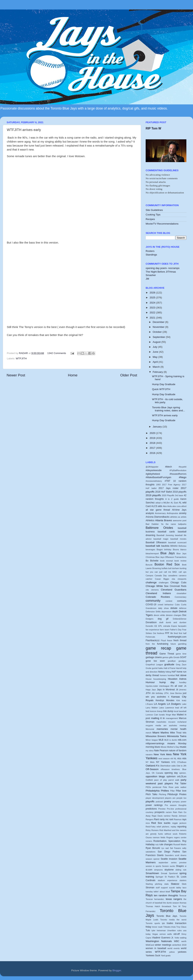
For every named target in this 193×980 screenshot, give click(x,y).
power (184, 802)
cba (173, 579)
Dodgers (150, 619)
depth (175, 612)
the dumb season (171, 903)
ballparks (182, 524)
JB (177, 690)
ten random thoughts (166, 895)
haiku (161, 668)
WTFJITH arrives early (165, 415)
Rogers (170, 837)
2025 (153, 298)
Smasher (151, 275)
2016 (153, 453)
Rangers (150, 819)
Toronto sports (153, 923)
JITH (148, 693)
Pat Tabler (181, 784)
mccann (172, 722)
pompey (176, 802)
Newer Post (16, 375)
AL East (174, 503)
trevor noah (157, 927)
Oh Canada (157, 773)
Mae (174, 715)
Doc (184, 615)
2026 (153, 293)
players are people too (176, 798)
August (157, 342)
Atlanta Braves (164, 520)
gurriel (155, 668)
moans (171, 743)
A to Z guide (172, 499)
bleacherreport (152, 553)
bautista (165, 546)
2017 (153, 448)
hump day (167, 682)
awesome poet (180, 520)
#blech (169, 467)
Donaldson (151, 622)
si (186, 866)
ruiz (157, 844)
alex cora (177, 506)
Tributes (167, 927)
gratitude (169, 664)
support (164, 888)
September (159, 337)
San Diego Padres (169, 852)
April (156, 362)
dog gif (163, 619)
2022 (153, 313)
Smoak (164, 873)
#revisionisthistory (154, 481)
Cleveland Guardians (174, 590)
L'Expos (149, 704)
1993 (158, 485)
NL (175, 758)
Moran (164, 747)
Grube (148, 668)
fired (176, 633)
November (159, 327)
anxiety (183, 513)
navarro (149, 755)
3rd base (179, 495)
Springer (159, 877)
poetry (168, 801)
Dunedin (149, 626)
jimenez (183, 690)
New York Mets (163, 754)
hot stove (181, 675)
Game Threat (167, 654)
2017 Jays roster (169, 488)
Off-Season (152, 769)
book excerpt (166, 561)
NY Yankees (163, 762)
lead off (179, 708)
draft (161, 622)
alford (184, 506)
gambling (182, 644)
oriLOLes (182, 777)
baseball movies (179, 539)
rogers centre (180, 837)
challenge (151, 582)
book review (180, 561)
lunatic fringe (165, 715)
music (183, 747)
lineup (160, 711)
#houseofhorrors (178, 474)
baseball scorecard (177, 542)
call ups (182, 572)
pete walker (181, 787)
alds (160, 506)
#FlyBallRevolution (178, 470)
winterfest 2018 (179, 945)
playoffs (150, 801)
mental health (179, 729)
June (156, 352)
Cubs (177, 605)
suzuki (172, 888)
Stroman (150, 888)
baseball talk (153, 546)
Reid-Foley (151, 827)
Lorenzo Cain (152, 715)
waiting (183, 938)
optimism (171, 777)
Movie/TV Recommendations (162, 224)
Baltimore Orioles (159, 528)
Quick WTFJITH (161, 389)
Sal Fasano (175, 848)
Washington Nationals (159, 941)
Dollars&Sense (180, 619)
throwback (166, 906)
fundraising (163, 644)
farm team (164, 630)
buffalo (165, 568)
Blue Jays (168, 553)
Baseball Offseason (156, 542)
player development (155, 798)
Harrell (179, 668)
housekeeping (160, 679)
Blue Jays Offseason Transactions (171, 557)
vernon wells (166, 934)
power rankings (154, 805)
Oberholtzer (165, 766)
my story (150, 751)
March (157, 367)
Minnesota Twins (177, 736)
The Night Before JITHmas (161, 272)
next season (164, 758)
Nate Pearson (161, 751)
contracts (182, 601)
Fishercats (150, 637)
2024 (153, 303)
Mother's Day (173, 747)
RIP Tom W (153, 128)
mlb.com (182, 740)
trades (170, 923)
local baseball (180, 711)
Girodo (176, 657)
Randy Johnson (179, 816)
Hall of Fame (169, 668)
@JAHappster (152, 467)
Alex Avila (167, 506)
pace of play (161, 780)
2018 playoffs (179, 492)
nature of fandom (178, 751)
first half (183, 633)
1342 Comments (57, 353)
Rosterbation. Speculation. (167, 841)
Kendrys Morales (165, 700)
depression (166, 612)
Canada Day (161, 576)
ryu (163, 848)
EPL (160, 626)
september (163, 863)
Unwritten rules (174, 930)
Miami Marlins (161, 733)
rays (184, 819)
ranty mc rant (166, 819)
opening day (171, 773)
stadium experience (168, 880)
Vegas (155, 934)
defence (183, 608)
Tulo (148, 930)
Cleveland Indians (158, 593)
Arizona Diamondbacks (158, 517)
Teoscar (183, 896)
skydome (169, 870)
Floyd (163, 640)
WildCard (150, 945)
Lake (184, 704)
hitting (168, 672)
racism (169, 812)
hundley (183, 682)
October (158, 332)
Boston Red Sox (167, 564)
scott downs (181, 855)
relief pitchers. (163, 827)
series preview (179, 863)
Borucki (149, 565)
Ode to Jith (181, 766)
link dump (168, 711)
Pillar (173, 791)
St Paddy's (170, 877)
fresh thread (180, 640)
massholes (161, 722)
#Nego (183, 477)
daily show (163, 608)
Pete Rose (168, 787)
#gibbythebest (153, 474)
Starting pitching (154, 884)
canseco (183, 576)
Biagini (160, 550)
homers (163, 675)
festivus (161, 633)
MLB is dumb (170, 740)
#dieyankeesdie (154, 470)
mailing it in (158, 718)
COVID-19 (151, 605)
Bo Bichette (152, 561)
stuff (158, 888)
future (173, 644)
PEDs (148, 787)
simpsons (159, 870)
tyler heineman (159, 930)
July (155, 347)
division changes (174, 615)
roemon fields (159, 837)
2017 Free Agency (171, 485)
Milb (184, 733)
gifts (171, 657)
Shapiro (180, 866)
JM (147, 279)
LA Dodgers (174, 704)
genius (165, 657)
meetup (183, 725)
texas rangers (174, 899)
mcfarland (182, 722)
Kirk (178, 700)
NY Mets (150, 762)
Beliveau (182, 546)
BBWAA (174, 546)
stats (166, 884)
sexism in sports (153, 866)
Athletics (150, 520)
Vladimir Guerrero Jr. (163, 938)
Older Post (129, 375)
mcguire (149, 725)
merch (148, 733)
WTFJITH (21, 358)
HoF (174, 672)
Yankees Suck (153, 956)
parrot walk (174, 780)
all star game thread (158, 510)
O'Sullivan (182, 762)
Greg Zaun (181, 665)
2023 (153, 308)
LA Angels (160, 704)
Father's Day (176, 630)
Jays (154, 690)
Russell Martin (180, 844)
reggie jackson (179, 823)
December (159, 322)
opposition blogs (155, 776)
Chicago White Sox (157, 586)
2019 (153, 438)
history (161, 672)
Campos (149, 576)
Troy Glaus (181, 927)
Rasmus (178, 819)
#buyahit (182, 467)
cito (147, 590)
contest (169, 601)
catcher (149, 579)
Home (73, 375)
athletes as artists (178, 517)
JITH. (166, 693)
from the (150, 644)
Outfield (149, 780)
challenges (164, 583)
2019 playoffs (153, 495)
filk (172, 633)
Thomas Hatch (153, 906)
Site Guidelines (154, 210)
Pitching (162, 794)
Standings (151, 255)
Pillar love (181, 791)
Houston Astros (177, 679)
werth (184, 941)
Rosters (150, 251)
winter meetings (163, 945)
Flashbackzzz (153, 640)
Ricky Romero (152, 830)
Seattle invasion (169, 859)
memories (162, 729)
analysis (150, 513)
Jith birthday (157, 693)
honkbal (171, 675)
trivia (173, 927)
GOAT (183, 657)
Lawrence (170, 708)
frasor (170, 640)
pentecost (157, 787)
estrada (167, 626)
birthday (168, 550)
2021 (153, 318)
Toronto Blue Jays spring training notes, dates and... (169, 409)
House (149, 679)
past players (165, 783)
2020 (153, 433)
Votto (177, 938)
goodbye (172, 661)
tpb (163, 923)
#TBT (168, 481)
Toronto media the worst (173, 920)
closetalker (181, 593)
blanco (183, 550)
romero (149, 841)
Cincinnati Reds (178, 586)
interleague (164, 686)
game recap (158, 648)
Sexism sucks (169, 866)
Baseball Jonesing (165, 535)
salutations (151, 852)
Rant (156, 819)
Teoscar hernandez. (155, 899)
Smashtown (152, 873)
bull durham (174, 568)
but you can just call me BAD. (161, 572)
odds (174, 766)
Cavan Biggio (162, 579)
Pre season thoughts (176, 805)
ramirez (167, 816)
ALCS (154, 506)
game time (181, 654)
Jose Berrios (176, 693)
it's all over (177, 686)
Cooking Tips (153, 215)
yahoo (172, 952)
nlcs (179, 758)
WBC (177, 941)
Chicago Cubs (178, 583)
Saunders (169, 855)
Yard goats (166, 956)
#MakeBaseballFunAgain (158, 477)
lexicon (153, 711)
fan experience (152, 630)
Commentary (180, 597)
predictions (151, 809)
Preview (162, 809)
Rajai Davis (157, 816)
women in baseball (156, 948)
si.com (149, 870)
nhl (172, 758)
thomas (183, 903)
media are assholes (166, 725)
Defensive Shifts (153, 612)
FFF (167, 633)
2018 (153, 443)
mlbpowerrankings (155, 743)
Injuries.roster (152, 686)
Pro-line (170, 809)
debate (174, 608)
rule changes (166, 844)
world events (173, 948)
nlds (184, 758)
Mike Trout (176, 733)
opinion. (183, 773)
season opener (153, 859)
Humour (150, 682)
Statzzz (175, 884)
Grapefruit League (154, 665)
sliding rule (181, 870)
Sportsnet (173, 873)
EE (156, 626)
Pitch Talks (152, 794)
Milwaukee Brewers (156, 736)
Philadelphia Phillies (157, 791)
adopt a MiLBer (163, 503)
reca (148, 823)
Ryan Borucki (153, 848)
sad (167, 848)
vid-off (177, 934)
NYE (173, 762)
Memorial (150, 729)
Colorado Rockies (158, 597)
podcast (159, 802)
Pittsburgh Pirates (177, 794)
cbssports (182, 579)
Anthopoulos (172, 513)
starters (183, 880)
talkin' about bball (162, 892)
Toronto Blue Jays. (167, 916)
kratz (184, 700)
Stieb (184, 884)
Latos (161, 708)
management (172, 718)
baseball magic (161, 539)
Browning (157, 568)
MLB (161, 740)
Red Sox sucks (161, 823)
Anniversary (160, 513)
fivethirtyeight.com (177, 637)
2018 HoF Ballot (164, 492)
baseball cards (166, 532)
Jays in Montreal (166, 690)
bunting (183, 568)
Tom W (177, 906)
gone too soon (155, 661)
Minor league (152, 740)
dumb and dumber (176, 622)
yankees (182, 952)
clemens (155, 590)
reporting (182, 827)
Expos (174, 626)
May (155, 357)
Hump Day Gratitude (164, 384)
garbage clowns (154, 657)
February (158, 372)
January (158, 427)
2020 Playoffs (168, 495)
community (153, 601)
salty (184, 848)
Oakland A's (152, 766)
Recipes (150, 219)
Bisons (176, 550)
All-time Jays (179, 510)
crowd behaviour (166, 605)
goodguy (182, 661)
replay (173, 827)
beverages (150, 550)
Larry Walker (152, 708)
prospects (160, 812)
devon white (159, 615)
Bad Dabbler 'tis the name (161, 524)
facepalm (182, 626)
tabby (179, 888)
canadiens (173, 576)
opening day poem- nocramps (163, 268)
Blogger (117, 970)
